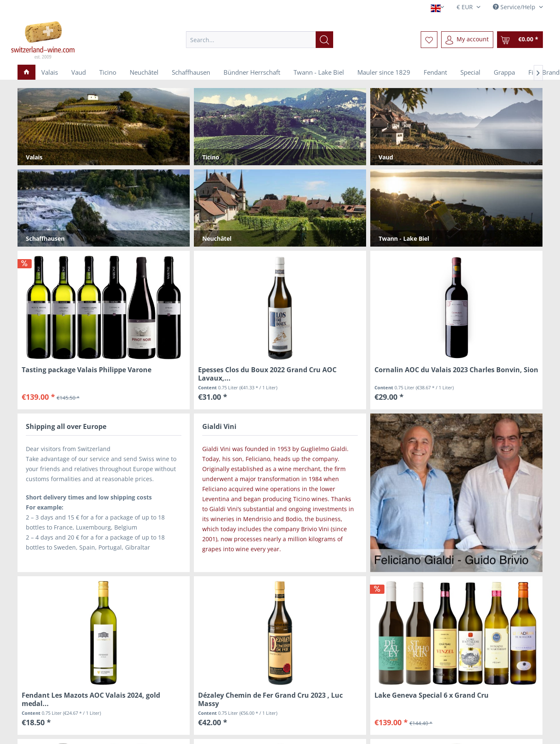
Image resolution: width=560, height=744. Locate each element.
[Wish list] (429, 40)
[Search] (324, 40)
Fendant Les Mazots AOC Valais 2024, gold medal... (91, 699)
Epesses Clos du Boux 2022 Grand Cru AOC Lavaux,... (267, 374)
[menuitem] (260, 40)
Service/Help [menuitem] (515, 7)
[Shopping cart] (520, 40)
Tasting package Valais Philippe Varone (87, 370)
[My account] (467, 40)
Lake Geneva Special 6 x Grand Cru (432, 695)
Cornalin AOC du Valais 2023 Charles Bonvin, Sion (456, 370)
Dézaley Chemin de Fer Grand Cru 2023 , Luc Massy (270, 699)
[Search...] (260, 40)
